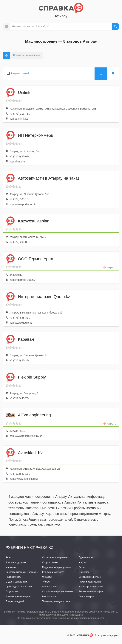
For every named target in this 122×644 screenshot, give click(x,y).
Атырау (61, 16)
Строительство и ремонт (55, 557)
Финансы (47, 577)
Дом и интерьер (87, 596)
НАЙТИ (115, 26)
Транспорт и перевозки (91, 587)
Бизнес (82, 567)
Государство (12, 591)
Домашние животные (90, 577)
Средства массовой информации (23, 572)
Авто (8, 557)
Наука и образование (90, 582)
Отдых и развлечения (17, 582)
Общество (84, 572)
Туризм (46, 582)
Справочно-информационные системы (62, 591)
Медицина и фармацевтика (57, 567)
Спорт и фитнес (51, 562)
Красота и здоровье (16, 562)
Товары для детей (15, 601)
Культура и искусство (53, 572)
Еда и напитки (86, 557)
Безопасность (49, 596)
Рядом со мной (20, 73)
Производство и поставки (19, 587)
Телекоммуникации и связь (56, 601)
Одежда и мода (50, 587)
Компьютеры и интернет (18, 596)
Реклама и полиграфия (91, 591)
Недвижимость (13, 577)
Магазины (11, 567)
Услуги (82, 562)
